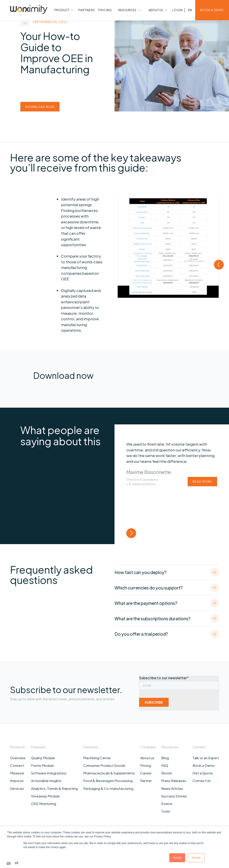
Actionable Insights (46, 781)
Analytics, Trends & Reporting (54, 788)
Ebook (167, 773)
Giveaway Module (45, 796)
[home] (29, 10)
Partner (146, 781)
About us (147, 758)
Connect (17, 765)
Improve (17, 781)
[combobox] (9, 863)
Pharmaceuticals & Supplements (109, 773)
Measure (17, 773)
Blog (165, 758)
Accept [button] (177, 858)
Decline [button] (196, 858)
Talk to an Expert (206, 758)
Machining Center (97, 758)
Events (167, 804)
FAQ (165, 765)
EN (9, 863)
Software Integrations (49, 773)
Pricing (146, 765)
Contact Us (202, 781)
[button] (63, 10)
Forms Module (42, 765)
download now (40, 107)
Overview (18, 758)
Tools (166, 811)
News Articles (172, 788)
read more (202, 481)
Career (146, 773)
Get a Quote (203, 773)
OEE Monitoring (44, 804)
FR (17, 863)
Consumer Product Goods (104, 765)
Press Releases (174, 781)
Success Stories (174, 796)
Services (17, 788)
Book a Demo (204, 765)
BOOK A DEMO (212, 10)
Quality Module (43, 758)
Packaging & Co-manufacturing (108, 788)
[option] (17, 863)
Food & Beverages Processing (108, 781)
